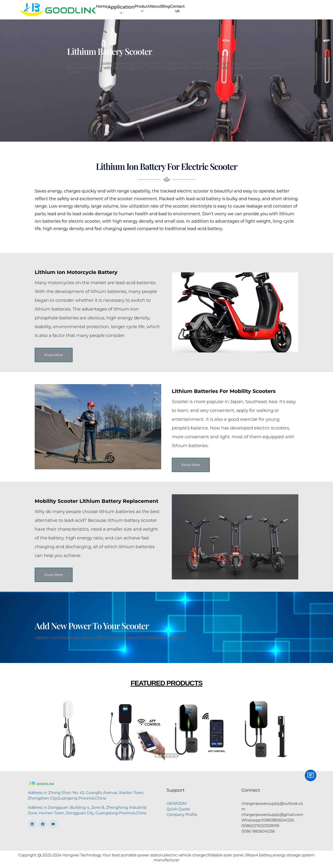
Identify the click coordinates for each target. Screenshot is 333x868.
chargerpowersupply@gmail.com (272, 818)
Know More (54, 358)
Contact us (287, 11)
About (253, 11)
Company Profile (182, 818)
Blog (268, 11)
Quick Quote (178, 812)
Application (201, 11)
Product (232, 11)
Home (175, 11)
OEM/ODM (176, 807)
